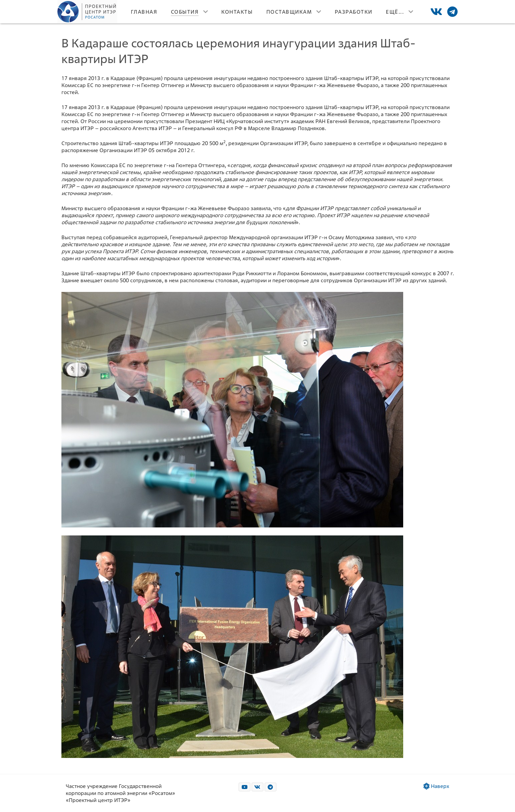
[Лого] (87, 12)
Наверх (436, 786)
